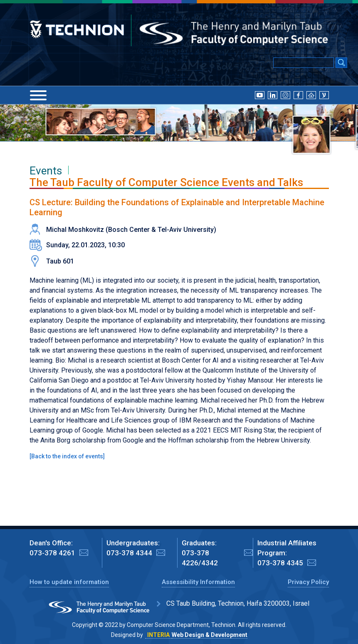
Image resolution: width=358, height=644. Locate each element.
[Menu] (38, 95)
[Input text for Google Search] (304, 63)
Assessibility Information (198, 582)
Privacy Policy (308, 582)
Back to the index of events (67, 456)
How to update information (69, 582)
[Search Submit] (341, 63)
